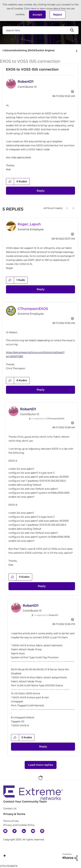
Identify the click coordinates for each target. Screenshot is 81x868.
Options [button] (76, 51)
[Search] (40, 30)
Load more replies (41, 765)
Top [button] (5, 856)
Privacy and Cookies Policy (19, 825)
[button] (37, 15)
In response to (48, 418)
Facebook (5, 831)
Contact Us (10, 808)
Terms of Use (11, 821)
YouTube (33, 831)
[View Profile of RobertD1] (26, 82)
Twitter (14, 831)
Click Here (30, 9)
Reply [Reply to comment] (41, 289)
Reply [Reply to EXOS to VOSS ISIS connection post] (41, 191)
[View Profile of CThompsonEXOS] (33, 309)
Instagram (42, 831)
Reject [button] (58, 15)
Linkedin (24, 831)
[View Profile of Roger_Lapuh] (29, 224)
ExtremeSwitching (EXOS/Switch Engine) (29, 50)
